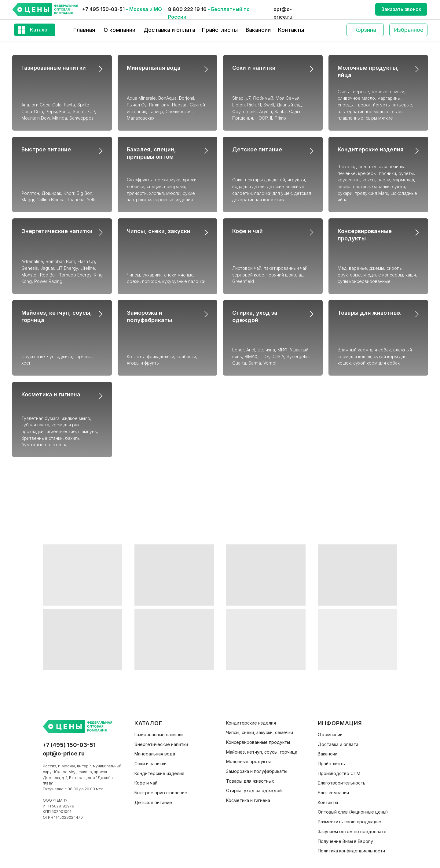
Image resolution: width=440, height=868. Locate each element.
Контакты (291, 30)
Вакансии (258, 30)
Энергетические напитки (57, 231)
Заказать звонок (401, 9)
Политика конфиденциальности (351, 851)
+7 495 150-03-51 (103, 9)
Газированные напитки (54, 68)
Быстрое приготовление (161, 793)
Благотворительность (342, 783)
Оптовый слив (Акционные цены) (353, 812)
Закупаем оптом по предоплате (352, 831)
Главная (84, 30)
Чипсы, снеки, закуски (159, 231)
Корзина (365, 30)
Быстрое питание (46, 149)
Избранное (409, 30)
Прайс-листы (220, 30)
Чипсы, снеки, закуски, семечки (260, 732)
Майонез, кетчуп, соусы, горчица (262, 752)
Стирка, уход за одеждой (254, 790)
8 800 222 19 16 (187, 9)
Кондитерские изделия (371, 149)
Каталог (40, 30)
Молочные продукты (248, 761)
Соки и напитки (254, 68)
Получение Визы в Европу (345, 841)
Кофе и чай (248, 231)
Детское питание (257, 149)
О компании (119, 30)
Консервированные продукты (258, 742)
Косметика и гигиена (51, 394)
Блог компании (333, 793)
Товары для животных (369, 313)
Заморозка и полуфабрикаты (257, 771)
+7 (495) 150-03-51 (69, 745)
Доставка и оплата (169, 30)
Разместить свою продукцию (350, 822)
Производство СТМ (339, 773)
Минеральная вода (154, 68)
